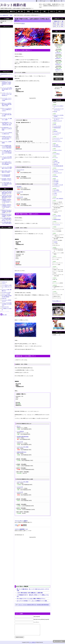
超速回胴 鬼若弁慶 (57, 128)
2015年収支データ (59, 64)
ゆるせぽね (56, 176)
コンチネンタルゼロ (57, 126)
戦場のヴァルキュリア (58, 121)
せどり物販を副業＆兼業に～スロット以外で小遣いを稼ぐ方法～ (7, 219)
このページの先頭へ (59, 641)
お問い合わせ (57, 1)
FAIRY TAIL (56, 164)
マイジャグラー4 (57, 225)
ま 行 (54, 26)
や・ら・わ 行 (60, 26)
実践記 (28, 11)
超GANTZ (56, 131)
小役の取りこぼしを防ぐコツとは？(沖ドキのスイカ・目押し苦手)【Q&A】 (7, 138)
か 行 (58, 23)
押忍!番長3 (19, 187)
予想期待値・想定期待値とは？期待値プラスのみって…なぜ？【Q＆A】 (7, 201)
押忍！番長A (56, 145)
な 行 (58, 25)
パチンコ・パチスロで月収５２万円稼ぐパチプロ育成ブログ (7, 304)
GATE (55, 124)
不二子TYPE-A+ (57, 154)
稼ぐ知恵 (37, 11)
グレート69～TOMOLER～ (59, 199)
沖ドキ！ (19, 426)
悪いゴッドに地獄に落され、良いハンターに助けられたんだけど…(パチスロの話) (33, 590)
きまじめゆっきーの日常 (6, 292)
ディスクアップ (57, 186)
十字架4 (55, 193)
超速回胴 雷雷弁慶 (57, 219)
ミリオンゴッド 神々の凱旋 (23, 447)
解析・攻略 (20, 11)
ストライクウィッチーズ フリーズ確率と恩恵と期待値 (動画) (7, 115)
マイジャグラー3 (20, 170)
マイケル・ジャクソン (58, 141)
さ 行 (62, 23)
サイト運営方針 (40, 1)
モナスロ (55, 195)
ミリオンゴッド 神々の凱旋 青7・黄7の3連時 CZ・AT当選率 (7, 89)
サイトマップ (47, 1)
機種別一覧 (12, 11)
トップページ (4, 11)
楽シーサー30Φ (57, 163)
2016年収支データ (59, 59)
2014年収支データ (59, 70)
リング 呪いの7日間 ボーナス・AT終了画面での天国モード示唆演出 (7, 184)
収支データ (53, 11)
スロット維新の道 (13, 5)
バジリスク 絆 (20, 192)
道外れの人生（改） (5, 307)
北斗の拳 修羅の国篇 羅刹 (58, 166)
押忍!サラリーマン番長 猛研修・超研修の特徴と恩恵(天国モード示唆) (7, 104)
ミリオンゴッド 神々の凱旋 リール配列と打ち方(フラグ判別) (7, 158)
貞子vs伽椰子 (56, 182)
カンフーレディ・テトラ (58, 138)
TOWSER (56, 242)
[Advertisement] (32, 108)
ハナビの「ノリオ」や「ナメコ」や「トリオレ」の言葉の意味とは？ (7, 94)
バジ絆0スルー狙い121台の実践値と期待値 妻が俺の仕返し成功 (7, 193)
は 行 (62, 25)
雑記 (45, 11)
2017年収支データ (59, 53)
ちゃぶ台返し (56, 183)
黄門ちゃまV (56, 180)
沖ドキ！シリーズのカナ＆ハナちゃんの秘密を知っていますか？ (7, 109)
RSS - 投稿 (4, 315)
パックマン (56, 157)
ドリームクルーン (57, 140)
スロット (20, 605)
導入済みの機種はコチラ (57, 301)
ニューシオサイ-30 (57, 133)
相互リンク (61, 11)
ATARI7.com (4, 298)
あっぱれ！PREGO (57, 216)
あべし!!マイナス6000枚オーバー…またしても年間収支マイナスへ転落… (32, 601)
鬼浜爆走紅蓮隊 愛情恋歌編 (23, 437)
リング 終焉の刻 (20, 431)
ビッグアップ (56, 135)
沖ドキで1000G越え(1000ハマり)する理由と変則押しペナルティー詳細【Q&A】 (7, 147)
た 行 (54, 25)
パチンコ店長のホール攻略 (7, 285)
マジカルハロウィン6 (58, 173)
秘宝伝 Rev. (56, 171)
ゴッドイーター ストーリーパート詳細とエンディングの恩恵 (7, 99)
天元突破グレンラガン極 (58, 185)
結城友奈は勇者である (22, 452)
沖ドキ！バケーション (58, 192)
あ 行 (54, 23)
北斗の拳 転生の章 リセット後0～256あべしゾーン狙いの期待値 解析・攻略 (7, 124)
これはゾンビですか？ (58, 150)
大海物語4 (56, 161)
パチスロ (25, 605)
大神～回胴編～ (57, 190)
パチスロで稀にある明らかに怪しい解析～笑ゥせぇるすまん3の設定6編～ (7, 163)
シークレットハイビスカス (59, 170)
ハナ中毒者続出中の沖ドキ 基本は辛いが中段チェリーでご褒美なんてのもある (33, 596)
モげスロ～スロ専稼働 (6, 294)
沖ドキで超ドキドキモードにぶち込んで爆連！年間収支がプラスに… (31, 599)
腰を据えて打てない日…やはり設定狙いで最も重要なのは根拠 (7, 211)
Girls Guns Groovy (57, 147)
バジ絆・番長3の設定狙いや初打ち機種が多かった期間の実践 (30, 593)
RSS (52, 1)
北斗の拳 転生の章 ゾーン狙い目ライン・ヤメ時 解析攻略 (7, 129)
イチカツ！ (4, 284)
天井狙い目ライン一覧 (58, 21)
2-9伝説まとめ (4, 282)
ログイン (63, 1)
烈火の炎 (55, 112)
